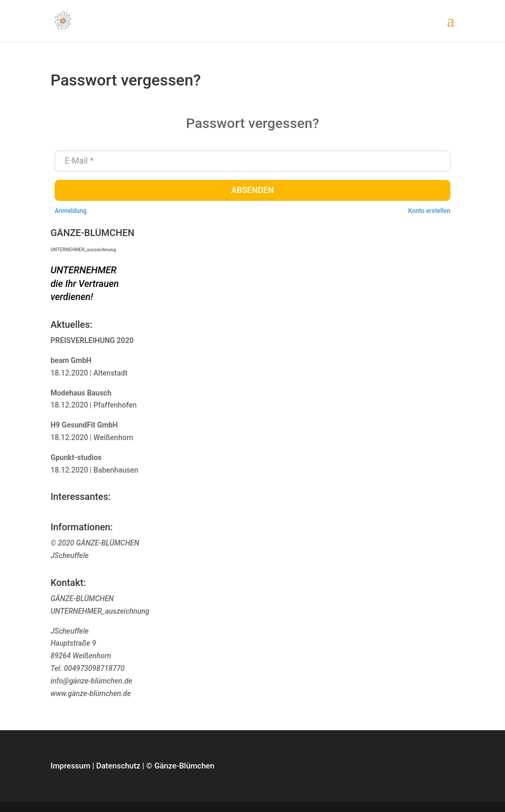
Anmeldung (71, 211)
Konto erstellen (429, 211)
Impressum (70, 766)
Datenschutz (118, 766)
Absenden (252, 190)
